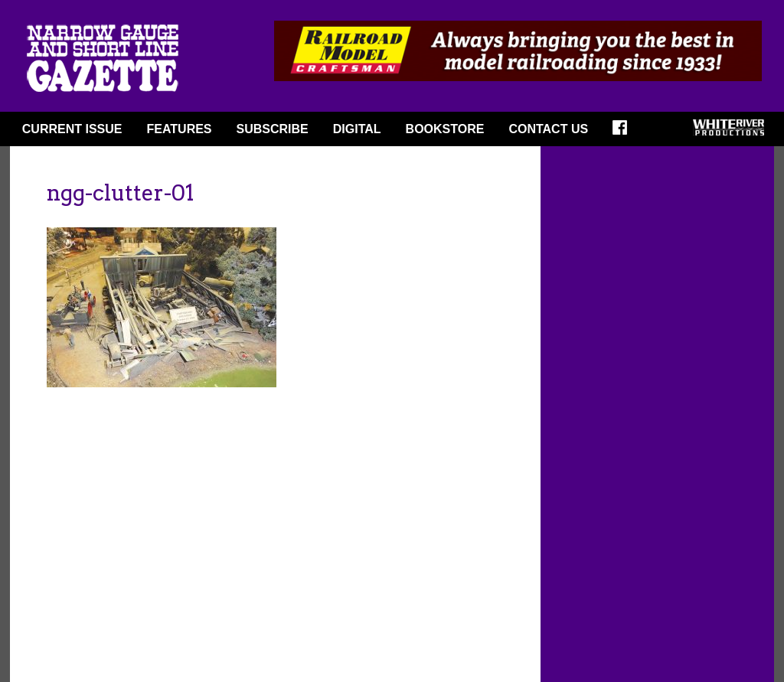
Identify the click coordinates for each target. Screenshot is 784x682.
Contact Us (548, 129)
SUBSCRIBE (273, 129)
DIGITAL (357, 129)
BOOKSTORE (445, 129)
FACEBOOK (625, 132)
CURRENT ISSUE (72, 129)
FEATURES (179, 129)
